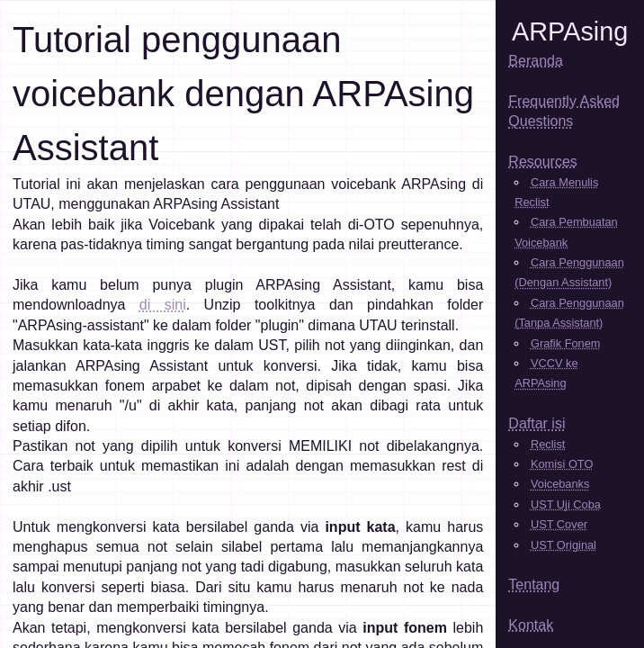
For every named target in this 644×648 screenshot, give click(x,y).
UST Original (563, 545)
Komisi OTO (562, 464)
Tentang (534, 585)
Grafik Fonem (566, 343)
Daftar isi (537, 423)
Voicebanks (560, 484)
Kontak (531, 625)
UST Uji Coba (566, 504)
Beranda (536, 61)
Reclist (548, 444)
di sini (163, 305)
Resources (542, 162)
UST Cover (559, 524)
